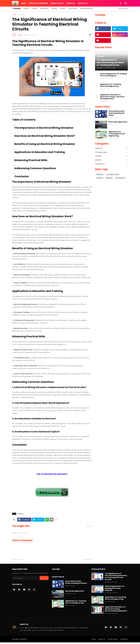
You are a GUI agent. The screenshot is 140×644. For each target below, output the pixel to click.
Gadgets (26, 8)
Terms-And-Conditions (38, 3)
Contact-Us (83, 3)
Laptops (35, 8)
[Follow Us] (123, 9)
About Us (102, 639)
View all (89, 526)
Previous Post (18, 559)
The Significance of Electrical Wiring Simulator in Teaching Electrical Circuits (116, 577)
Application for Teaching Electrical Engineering (111, 85)
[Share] (90, 35)
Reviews (54, 8)
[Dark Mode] (121, 3)
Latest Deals (73, 8)
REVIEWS (111, 160)
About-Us (71, 3)
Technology (44, 8)
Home (24, 3)
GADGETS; (22, 15)
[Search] (126, 3)
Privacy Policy (113, 639)
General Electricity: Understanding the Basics (117, 113)
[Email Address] (26, 578)
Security (63, 8)
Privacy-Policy (57, 3)
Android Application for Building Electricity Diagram (113, 75)
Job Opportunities (86, 8)
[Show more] (56, 520)
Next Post (87, 559)
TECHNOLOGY (111, 164)
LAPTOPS (111, 156)
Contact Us (124, 639)
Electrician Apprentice (118, 122)
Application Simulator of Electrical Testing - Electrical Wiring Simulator (112, 97)
